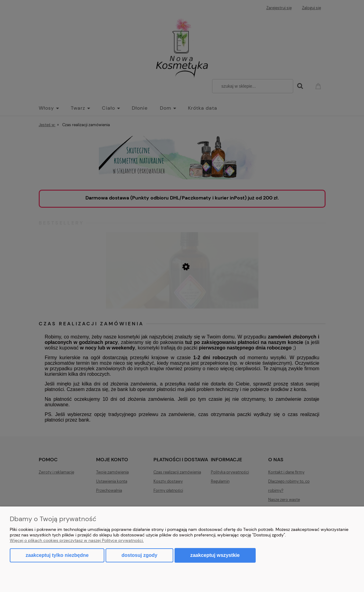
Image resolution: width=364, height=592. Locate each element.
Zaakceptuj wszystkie (215, 555)
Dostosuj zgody (139, 555)
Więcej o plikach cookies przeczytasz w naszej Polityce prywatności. (77, 540)
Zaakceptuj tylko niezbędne (57, 555)
